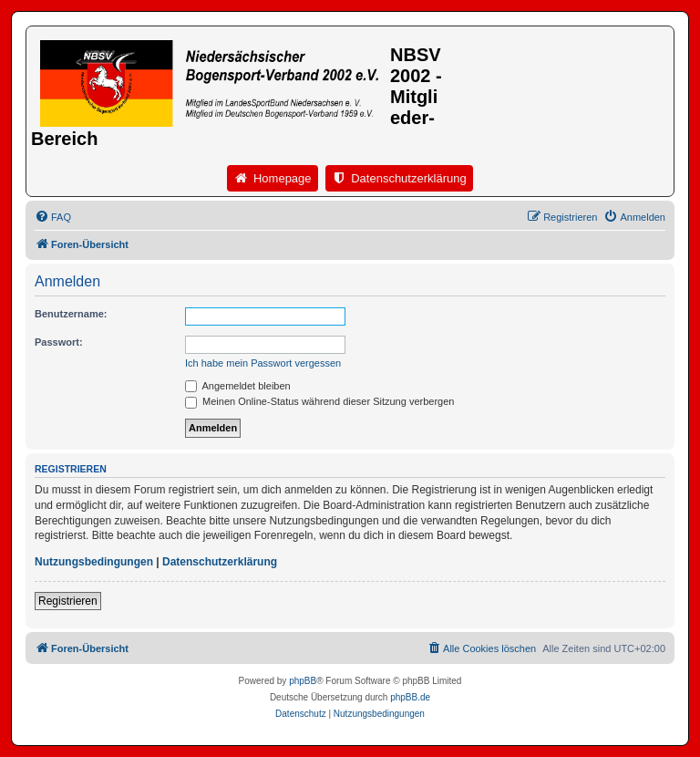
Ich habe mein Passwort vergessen (263, 363)
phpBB (303, 681)
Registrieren (68, 601)
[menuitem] (53, 217)
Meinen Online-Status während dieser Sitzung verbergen (319, 401)
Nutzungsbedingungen (94, 562)
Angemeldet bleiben (238, 386)
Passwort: (59, 342)
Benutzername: (71, 314)
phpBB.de (410, 697)
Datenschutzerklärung (220, 562)
